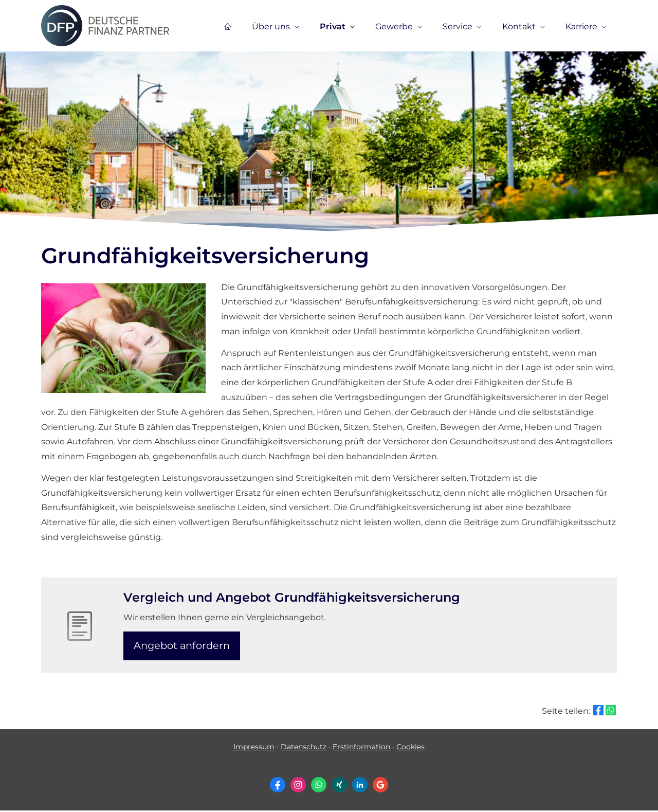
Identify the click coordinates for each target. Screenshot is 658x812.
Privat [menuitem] (333, 26)
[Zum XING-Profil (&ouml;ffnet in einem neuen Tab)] (339, 787)
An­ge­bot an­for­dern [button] (184, 646)
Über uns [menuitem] (271, 26)
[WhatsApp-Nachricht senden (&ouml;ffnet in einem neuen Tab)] (319, 787)
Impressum (254, 748)
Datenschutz (304, 748)
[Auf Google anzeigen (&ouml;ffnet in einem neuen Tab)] (380, 787)
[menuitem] (228, 26)
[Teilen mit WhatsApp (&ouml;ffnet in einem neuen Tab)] (611, 712)
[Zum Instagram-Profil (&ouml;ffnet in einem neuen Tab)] (298, 787)
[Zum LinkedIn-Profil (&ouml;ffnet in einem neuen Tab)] (360, 787)
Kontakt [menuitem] (519, 26)
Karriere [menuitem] (581, 26)
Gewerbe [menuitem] (394, 26)
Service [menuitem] (458, 26)
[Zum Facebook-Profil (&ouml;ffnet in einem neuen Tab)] (278, 787)
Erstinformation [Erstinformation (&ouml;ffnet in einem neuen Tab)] (361, 748)
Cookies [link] (410, 748)
